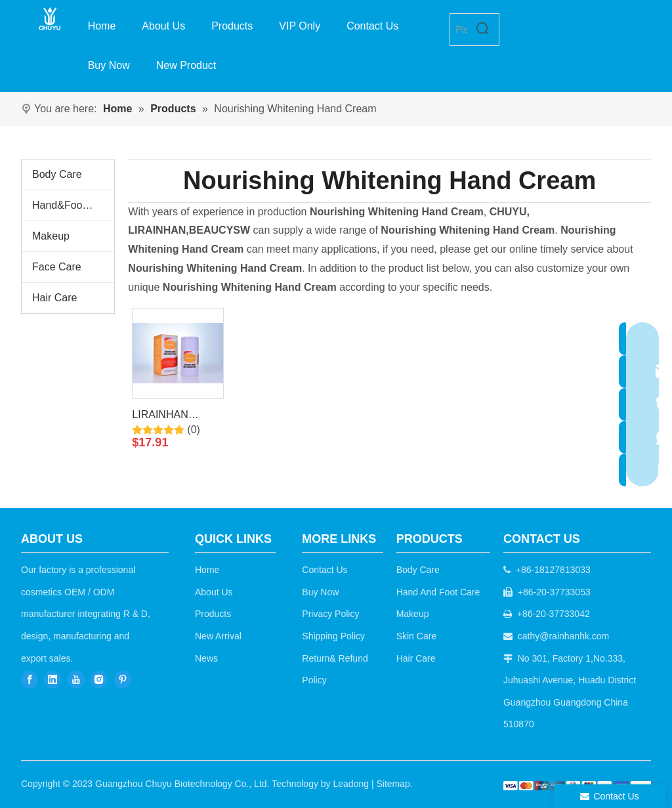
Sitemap (393, 784)
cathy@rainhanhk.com (564, 636)
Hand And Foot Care (438, 592)
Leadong (351, 784)
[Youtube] (76, 679)
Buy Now (320, 592)
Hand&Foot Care (72, 205)
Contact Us (325, 570)
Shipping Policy (333, 636)
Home (207, 570)
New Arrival (218, 636)
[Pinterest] (123, 679)
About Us (214, 592)
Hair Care (54, 298)
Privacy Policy (330, 614)
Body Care (57, 174)
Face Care (57, 267)
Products (213, 614)
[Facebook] (30, 679)
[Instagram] (99, 679)
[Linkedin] (52, 679)
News (206, 658)
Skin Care (416, 636)
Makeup (51, 236)
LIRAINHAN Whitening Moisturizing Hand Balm (174, 417)
